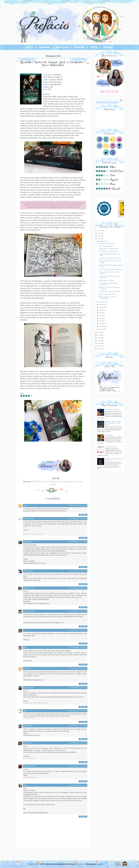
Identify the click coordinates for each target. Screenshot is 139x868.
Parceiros (62, 47)
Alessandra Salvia (29, 588)
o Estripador (66, 482)
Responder (83, 515)
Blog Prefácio (34, 864)
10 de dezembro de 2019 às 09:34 (78, 647)
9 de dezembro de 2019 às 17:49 (78, 571)
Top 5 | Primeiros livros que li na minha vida (111, 269)
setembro (102, 307)
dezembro (102, 241)
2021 (99, 233)
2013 (99, 346)
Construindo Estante (31, 703)
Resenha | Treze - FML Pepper (107, 294)
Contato (108, 47)
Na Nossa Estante (29, 519)
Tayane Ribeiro (28, 726)
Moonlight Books (30, 718)
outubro (101, 305)
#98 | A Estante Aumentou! (106, 246)
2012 (99, 349)
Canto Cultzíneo (29, 758)
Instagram (44, 703)
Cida (25, 711)
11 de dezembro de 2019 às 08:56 (78, 766)
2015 (99, 341)
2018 (99, 332)
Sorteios (79, 47)
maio (101, 318)
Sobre (94, 47)
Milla (25, 647)
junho (101, 315)
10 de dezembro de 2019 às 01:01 (78, 588)
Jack (46, 482)
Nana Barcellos (28, 743)
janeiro (101, 329)
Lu (24, 630)
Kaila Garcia (27, 668)
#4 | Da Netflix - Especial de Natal (108, 251)
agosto (101, 310)
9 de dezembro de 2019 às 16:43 (78, 519)
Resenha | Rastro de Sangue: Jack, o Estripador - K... (109, 284)
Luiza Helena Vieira (29, 766)
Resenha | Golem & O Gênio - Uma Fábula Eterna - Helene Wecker (113, 423)
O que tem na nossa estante (34, 534)
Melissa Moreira (28, 571)
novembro (102, 302)
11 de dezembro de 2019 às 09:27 (78, 785)
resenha (53, 484)
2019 (99, 239)
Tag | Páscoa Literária (111, 447)
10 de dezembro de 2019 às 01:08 (78, 611)
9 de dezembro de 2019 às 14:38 (78, 506)
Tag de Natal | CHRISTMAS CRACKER (110, 258)
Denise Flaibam (28, 542)
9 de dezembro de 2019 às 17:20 (78, 542)
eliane (25, 505)
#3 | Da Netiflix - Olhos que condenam (109, 292)
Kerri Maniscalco (54, 482)
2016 (99, 338)
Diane (25, 785)
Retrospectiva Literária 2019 (107, 243)
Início (29, 47)
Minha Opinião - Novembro (106, 280)
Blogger (99, 864)
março (101, 324)
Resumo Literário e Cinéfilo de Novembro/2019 (107, 298)
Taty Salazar (80, 864)
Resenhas (44, 47)
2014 (99, 343)
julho (101, 313)
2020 (99, 236)
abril (101, 321)
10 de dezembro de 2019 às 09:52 (78, 669)
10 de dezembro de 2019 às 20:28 (78, 743)
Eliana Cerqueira (28, 688)
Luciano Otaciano (29, 611)
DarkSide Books (38, 482)
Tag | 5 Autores (109, 435)
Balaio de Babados (30, 777)
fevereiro (102, 326)
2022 (99, 231)
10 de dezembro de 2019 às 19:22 (78, 726)
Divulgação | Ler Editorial (112, 410)
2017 (99, 335)
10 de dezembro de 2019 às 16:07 (78, 711)
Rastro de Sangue (77, 482)
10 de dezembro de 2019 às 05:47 (78, 630)
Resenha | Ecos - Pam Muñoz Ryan (108, 249)
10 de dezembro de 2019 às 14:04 (78, 688)
